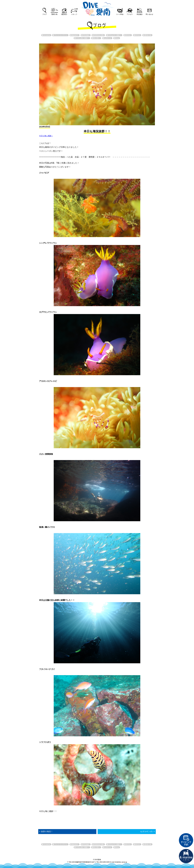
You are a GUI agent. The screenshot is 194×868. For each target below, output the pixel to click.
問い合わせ (149, 14)
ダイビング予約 (186, 840)
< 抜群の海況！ (46, 831)
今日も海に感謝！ (46, 136)
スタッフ (74, 14)
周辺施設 (140, 14)
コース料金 (120, 14)
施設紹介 (64, 14)
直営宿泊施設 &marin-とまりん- (186, 856)
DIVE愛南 (97, 8)
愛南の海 (54, 14)
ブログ (45, 14)
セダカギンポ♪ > (147, 831)
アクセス (130, 14)
